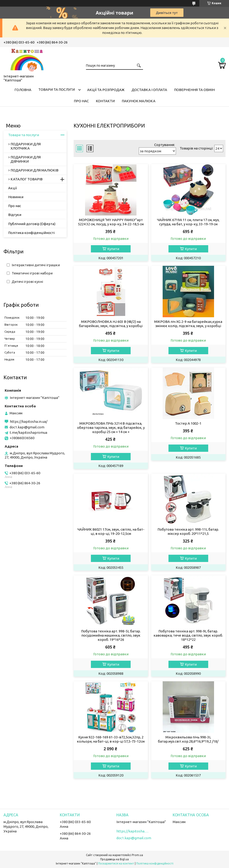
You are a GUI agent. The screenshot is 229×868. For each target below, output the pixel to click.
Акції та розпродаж (106, 90)
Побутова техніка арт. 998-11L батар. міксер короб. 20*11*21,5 (188, 531)
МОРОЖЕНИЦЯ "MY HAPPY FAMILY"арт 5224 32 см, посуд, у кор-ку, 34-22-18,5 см (111, 222)
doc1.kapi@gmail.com (27, 427)
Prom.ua (137, 855)
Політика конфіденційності (31, 233)
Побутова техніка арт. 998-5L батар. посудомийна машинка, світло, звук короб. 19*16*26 (111, 635)
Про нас (81, 101)
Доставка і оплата (149, 90)
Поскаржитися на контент (116, 863)
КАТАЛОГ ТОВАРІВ (27, 179)
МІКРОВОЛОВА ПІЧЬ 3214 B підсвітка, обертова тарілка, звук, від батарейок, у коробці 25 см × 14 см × (111, 428)
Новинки (16, 197)
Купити (113, 249)
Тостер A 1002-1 (188, 423)
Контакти (105, 101)
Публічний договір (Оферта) (32, 224)
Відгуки (15, 215)
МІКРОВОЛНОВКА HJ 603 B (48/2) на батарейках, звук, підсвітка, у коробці (111, 324)
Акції (13, 188)
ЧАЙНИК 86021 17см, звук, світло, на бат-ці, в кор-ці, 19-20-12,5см (111, 531)
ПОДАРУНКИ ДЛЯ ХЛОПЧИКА (26, 146)
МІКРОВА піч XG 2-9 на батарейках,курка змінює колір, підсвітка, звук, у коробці (188, 324)
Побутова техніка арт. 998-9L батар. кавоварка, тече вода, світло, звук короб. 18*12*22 (188, 635)
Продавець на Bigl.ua (114, 859)
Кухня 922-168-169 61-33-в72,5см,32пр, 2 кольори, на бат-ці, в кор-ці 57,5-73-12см (111, 739)
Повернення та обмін (194, 90)
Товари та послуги (57, 89)
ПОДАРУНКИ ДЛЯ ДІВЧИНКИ (26, 159)
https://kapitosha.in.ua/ (29, 421)
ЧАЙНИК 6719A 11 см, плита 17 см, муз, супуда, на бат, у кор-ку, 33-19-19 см (188, 222)
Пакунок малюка (139, 101)
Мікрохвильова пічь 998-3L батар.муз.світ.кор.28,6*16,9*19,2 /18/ (188, 739)
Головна (23, 90)
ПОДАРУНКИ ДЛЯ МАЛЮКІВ (34, 170)
